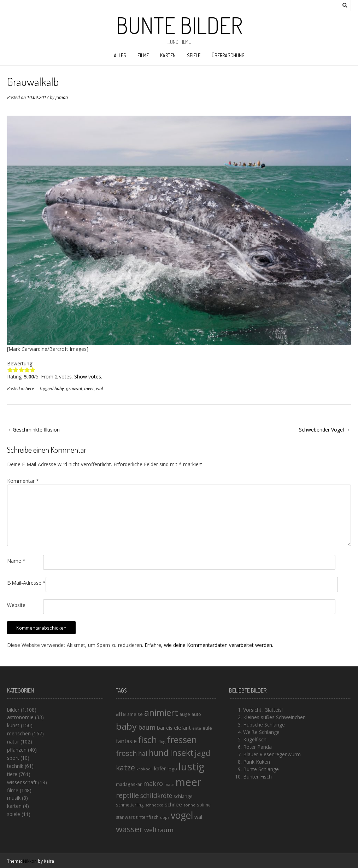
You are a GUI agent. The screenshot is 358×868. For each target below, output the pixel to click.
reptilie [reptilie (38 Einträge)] (127, 795)
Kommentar (23, 481)
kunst (13, 725)
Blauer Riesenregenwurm (272, 754)
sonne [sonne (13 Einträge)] (189, 805)
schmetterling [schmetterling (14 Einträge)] (130, 805)
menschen (19, 733)
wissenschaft (22, 782)
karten (168, 55)
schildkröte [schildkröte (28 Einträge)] (156, 796)
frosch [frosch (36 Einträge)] (126, 753)
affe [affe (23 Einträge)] (121, 714)
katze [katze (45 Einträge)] (125, 768)
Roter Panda (257, 747)
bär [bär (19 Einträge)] (161, 728)
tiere (30, 389)
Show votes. (88, 377)
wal (99, 389)
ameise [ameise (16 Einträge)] (135, 714)
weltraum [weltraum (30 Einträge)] (159, 830)
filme (143, 55)
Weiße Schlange (261, 732)
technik (15, 766)
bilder (13, 710)
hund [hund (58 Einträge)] (159, 753)
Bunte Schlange (261, 769)
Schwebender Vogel (321, 430)
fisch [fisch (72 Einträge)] (148, 740)
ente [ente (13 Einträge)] (197, 728)
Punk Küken (257, 762)
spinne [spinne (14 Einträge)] (204, 805)
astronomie (20, 717)
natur (13, 742)
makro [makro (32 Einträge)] (153, 783)
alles (120, 55)
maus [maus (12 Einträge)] (169, 785)
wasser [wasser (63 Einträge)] (129, 829)
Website (16, 605)
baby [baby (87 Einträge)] (126, 726)
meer (89, 389)
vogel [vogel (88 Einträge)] (182, 815)
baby (59, 389)
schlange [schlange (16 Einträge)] (183, 796)
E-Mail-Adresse (26, 583)
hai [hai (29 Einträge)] (143, 753)
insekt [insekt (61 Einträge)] (182, 753)
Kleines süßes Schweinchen (274, 717)
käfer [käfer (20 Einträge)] (160, 768)
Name (16, 561)
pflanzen (17, 750)
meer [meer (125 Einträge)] (189, 782)
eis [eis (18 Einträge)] (169, 728)
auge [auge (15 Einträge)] (185, 714)
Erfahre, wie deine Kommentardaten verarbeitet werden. (209, 645)
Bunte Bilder (179, 25)
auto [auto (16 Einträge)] (196, 714)
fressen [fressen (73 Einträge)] (182, 740)
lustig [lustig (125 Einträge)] (192, 766)
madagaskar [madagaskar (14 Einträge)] (129, 784)
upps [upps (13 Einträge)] (165, 817)
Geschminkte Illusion (36, 430)
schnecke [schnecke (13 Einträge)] (154, 805)
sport (13, 758)
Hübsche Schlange (264, 725)
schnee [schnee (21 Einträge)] (173, 804)
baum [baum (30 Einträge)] (147, 727)
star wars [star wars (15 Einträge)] (125, 817)
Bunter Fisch (257, 777)
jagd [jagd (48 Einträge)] (203, 753)
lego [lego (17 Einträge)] (172, 769)
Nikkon (30, 861)
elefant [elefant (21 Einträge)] (182, 728)
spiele (194, 55)
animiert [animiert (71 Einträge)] (161, 712)
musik (14, 798)
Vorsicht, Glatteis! (263, 710)
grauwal (74, 389)
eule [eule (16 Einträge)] (207, 728)
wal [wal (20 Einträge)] (198, 817)
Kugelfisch (255, 739)
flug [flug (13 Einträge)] (162, 742)
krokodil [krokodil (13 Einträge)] (145, 769)
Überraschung (228, 55)
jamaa (62, 97)
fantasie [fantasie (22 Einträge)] (126, 741)
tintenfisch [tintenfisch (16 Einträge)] (147, 817)
